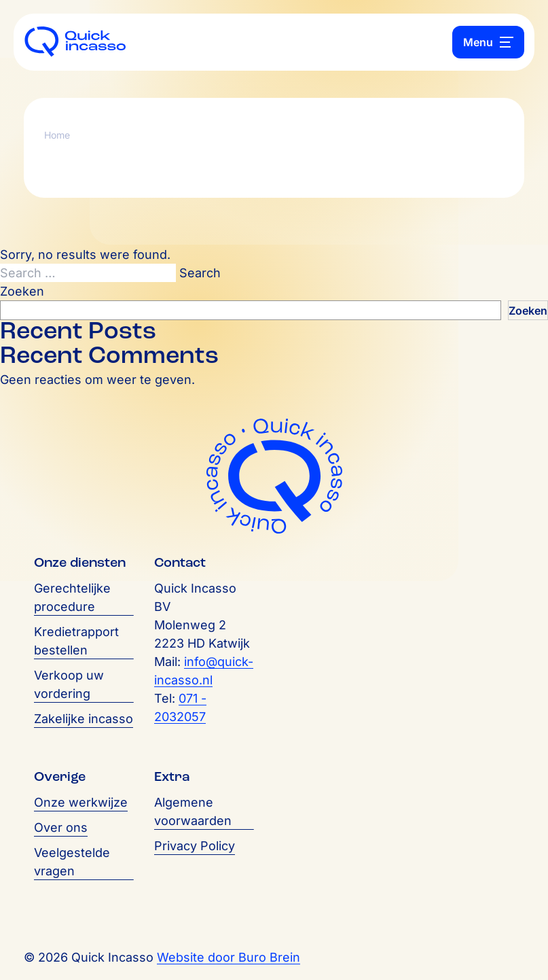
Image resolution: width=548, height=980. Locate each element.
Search (200, 273)
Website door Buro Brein (229, 957)
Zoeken (22, 291)
